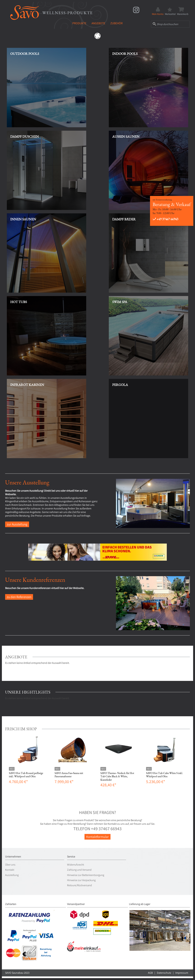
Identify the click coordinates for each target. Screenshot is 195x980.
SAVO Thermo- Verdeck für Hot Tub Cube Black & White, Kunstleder (117, 776)
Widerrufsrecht (76, 865)
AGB (150, 973)
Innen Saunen (23, 219)
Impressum (182, 973)
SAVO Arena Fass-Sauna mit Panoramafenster (69, 775)
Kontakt (10, 870)
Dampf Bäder (124, 219)
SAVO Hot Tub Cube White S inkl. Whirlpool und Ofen (164, 775)
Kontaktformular (97, 837)
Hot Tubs (19, 302)
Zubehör (116, 23)
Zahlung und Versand (79, 870)
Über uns (10, 865)
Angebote (98, 23)
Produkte (79, 23)
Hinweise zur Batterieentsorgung (86, 875)
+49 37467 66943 (165, 219)
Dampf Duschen (25, 136)
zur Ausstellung (17, 524)
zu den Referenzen (19, 597)
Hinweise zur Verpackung (81, 880)
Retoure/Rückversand (79, 885)
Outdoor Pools (25, 54)
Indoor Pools (125, 54)
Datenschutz (164, 973)
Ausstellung (12, 875)
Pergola (120, 385)
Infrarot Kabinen (27, 385)
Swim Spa (120, 302)
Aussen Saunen (126, 136)
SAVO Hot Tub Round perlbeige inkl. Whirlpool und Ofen (26, 775)
